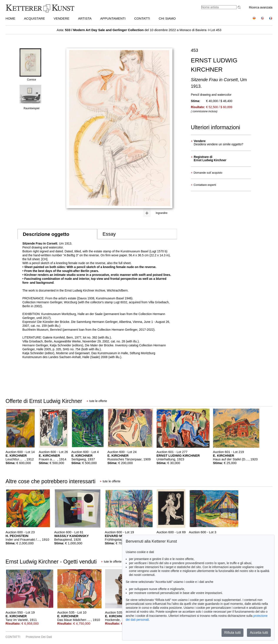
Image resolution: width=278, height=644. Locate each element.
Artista (85, 18)
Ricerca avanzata (261, 7)
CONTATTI (142, 18)
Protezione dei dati (39, 637)
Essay (109, 234)
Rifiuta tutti (233, 633)
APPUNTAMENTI (113, 18)
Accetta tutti (259, 633)
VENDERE (62, 18)
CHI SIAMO (167, 18)
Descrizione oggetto (46, 234)
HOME (11, 18)
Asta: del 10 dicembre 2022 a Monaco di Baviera (132, 30)
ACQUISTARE (35, 18)
